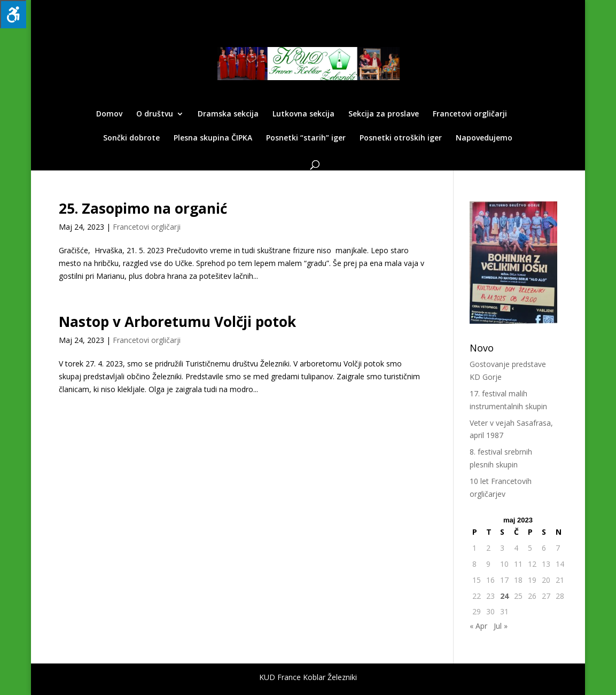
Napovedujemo (484, 138)
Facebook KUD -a (531, 9)
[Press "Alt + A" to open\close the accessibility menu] (13, 14)
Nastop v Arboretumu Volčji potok (177, 322)
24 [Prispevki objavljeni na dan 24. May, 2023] (504, 596)
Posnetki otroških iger (401, 138)
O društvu (155, 114)
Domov (109, 114)
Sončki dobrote (131, 138)
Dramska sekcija (228, 114)
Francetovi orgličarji (470, 114)
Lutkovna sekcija (303, 114)
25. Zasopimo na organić (143, 208)
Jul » (501, 626)
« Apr (478, 626)
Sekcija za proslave (384, 114)
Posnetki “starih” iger (306, 138)
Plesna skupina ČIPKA (213, 138)
